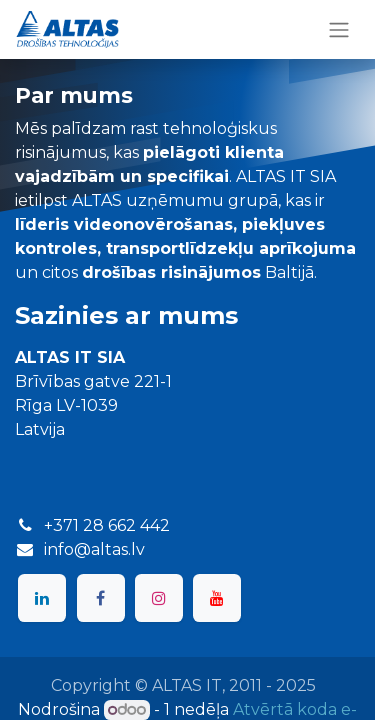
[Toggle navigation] (339, 29)
